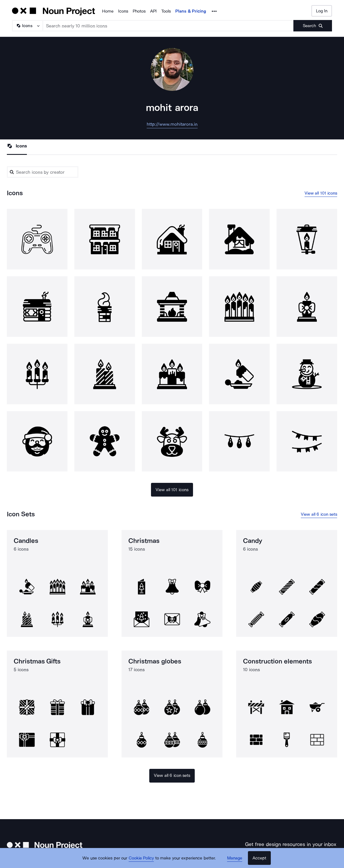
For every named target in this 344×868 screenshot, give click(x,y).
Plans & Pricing (191, 11)
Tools (166, 11)
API (153, 11)
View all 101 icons (321, 193)
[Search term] (168, 26)
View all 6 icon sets (319, 514)
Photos (139, 11)
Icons (123, 11)
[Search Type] (27, 26)
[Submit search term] (313, 26)
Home (108, 11)
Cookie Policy (141, 858)
